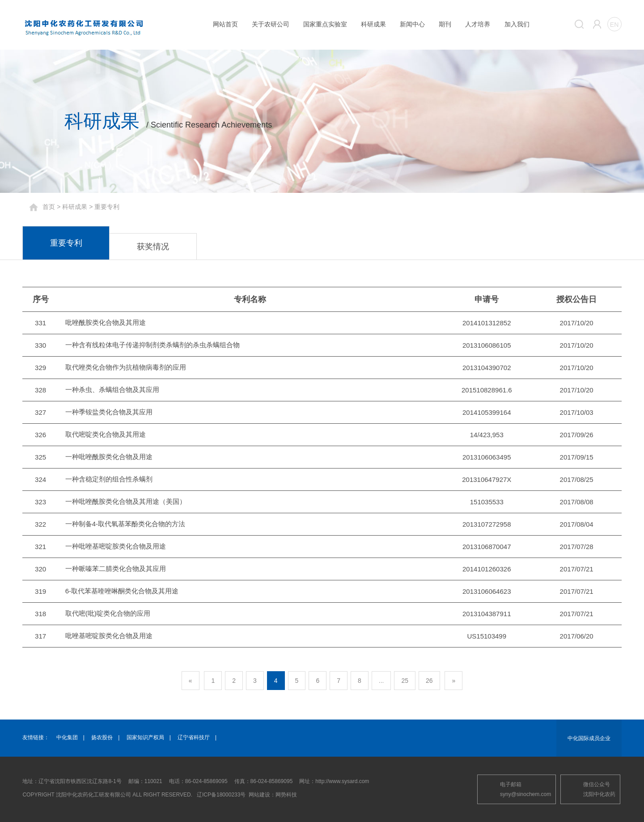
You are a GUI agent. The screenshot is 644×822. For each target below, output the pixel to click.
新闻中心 (412, 24)
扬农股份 (102, 737)
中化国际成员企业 (589, 738)
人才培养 (478, 24)
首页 (49, 207)
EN (614, 25)
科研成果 (373, 24)
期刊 (445, 24)
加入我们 (517, 24)
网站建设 (259, 795)
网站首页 (225, 24)
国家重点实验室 (325, 24)
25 (405, 681)
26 (429, 681)
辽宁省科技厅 (194, 737)
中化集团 (67, 737)
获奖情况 (153, 247)
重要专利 (66, 243)
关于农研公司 (271, 24)
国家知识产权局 (145, 737)
